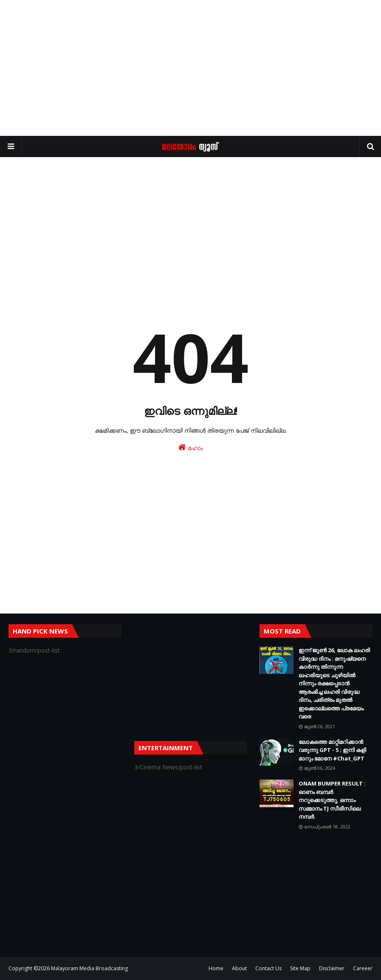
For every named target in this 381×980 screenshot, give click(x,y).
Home (216, 968)
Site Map (300, 968)
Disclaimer (332, 968)
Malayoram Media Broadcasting (89, 968)
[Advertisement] (191, 68)
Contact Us (268, 968)
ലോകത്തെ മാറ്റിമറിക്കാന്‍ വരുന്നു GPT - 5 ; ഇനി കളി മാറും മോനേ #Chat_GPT (332, 750)
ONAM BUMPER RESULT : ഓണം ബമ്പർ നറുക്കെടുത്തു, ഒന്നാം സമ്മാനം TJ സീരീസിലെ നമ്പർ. (332, 800)
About (239, 968)
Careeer (363, 968)
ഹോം (190, 447)
